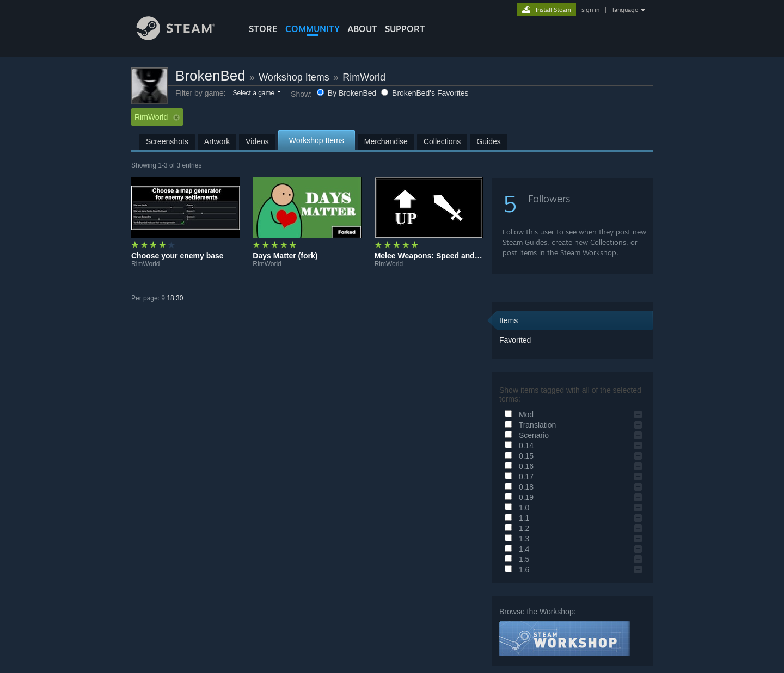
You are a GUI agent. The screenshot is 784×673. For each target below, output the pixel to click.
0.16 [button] (517, 466)
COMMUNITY (313, 29)
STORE (263, 29)
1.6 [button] (515, 570)
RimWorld (364, 77)
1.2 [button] (515, 528)
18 (170, 298)
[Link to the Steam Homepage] (184, 37)
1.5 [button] (515, 559)
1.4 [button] (515, 549)
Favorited (515, 340)
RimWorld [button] (157, 117)
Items (509, 320)
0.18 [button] (517, 487)
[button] (256, 94)
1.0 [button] (515, 508)
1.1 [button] (515, 518)
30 (179, 298)
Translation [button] (529, 425)
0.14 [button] (517, 446)
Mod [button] (517, 415)
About (362, 29)
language (625, 10)
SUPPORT (405, 29)
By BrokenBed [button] (348, 93)
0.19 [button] (517, 497)
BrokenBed (210, 76)
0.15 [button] (517, 456)
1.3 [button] (515, 539)
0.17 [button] (517, 477)
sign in (590, 10)
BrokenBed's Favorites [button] (425, 93)
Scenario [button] (525, 435)
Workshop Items (294, 77)
